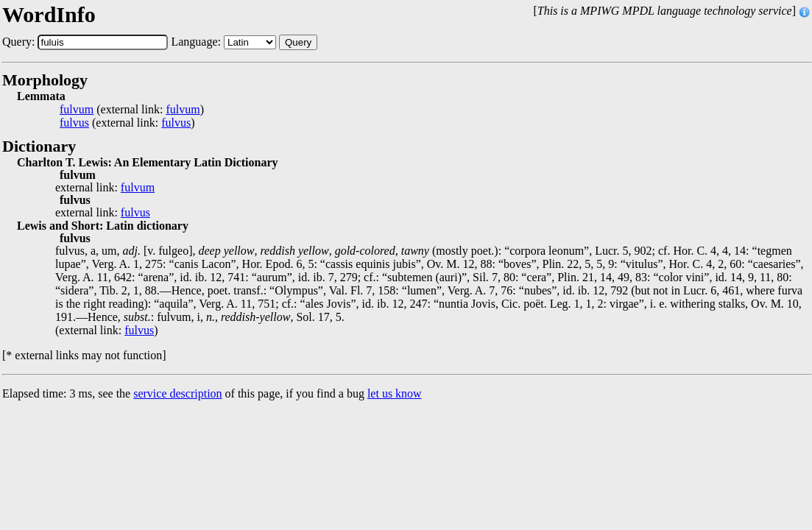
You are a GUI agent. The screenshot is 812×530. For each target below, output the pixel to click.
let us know (395, 393)
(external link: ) (132, 110)
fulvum (77, 110)
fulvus (74, 123)
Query (298, 42)
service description (177, 393)
